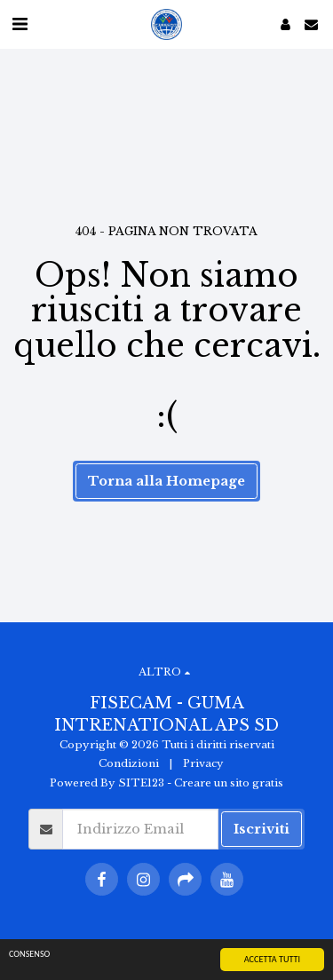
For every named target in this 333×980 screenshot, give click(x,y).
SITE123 (141, 783)
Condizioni (129, 763)
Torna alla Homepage (166, 481)
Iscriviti (262, 829)
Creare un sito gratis (229, 783)
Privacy (203, 763)
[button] (20, 24)
